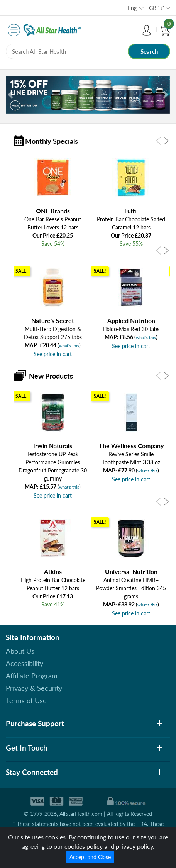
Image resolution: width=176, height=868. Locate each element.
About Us (20, 651)
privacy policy (134, 846)
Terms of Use (26, 700)
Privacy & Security (34, 688)
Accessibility (25, 663)
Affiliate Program (32, 676)
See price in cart (53, 354)
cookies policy (84, 846)
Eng (132, 8)
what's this (69, 346)
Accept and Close (90, 857)
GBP (157, 8)
